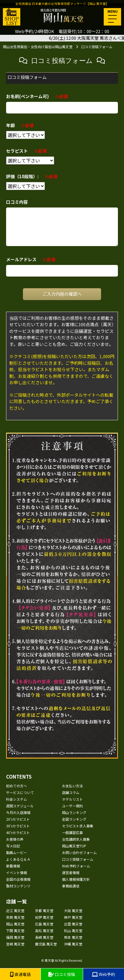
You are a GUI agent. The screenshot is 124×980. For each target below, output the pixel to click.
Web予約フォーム (76, 866)
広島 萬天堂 (44, 924)
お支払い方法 (72, 786)
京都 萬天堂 (44, 910)
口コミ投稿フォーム (78, 859)
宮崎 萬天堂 (15, 944)
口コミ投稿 (62, 974)
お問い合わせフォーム (79, 852)
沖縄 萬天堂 (73, 944)
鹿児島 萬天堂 (46, 944)
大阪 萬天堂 (73, 910)
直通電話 (20, 974)
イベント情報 (17, 872)
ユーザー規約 (72, 806)
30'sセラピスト (18, 826)
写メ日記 (13, 846)
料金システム (17, 799)
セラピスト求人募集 (78, 826)
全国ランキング (74, 819)
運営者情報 (71, 872)
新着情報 (13, 866)
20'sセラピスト (18, 819)
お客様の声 (15, 839)
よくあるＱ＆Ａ (18, 859)
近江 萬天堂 (15, 910)
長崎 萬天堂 (44, 937)
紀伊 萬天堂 (44, 917)
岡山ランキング (74, 812)
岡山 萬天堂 (15, 924)
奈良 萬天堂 (15, 917)
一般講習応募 (72, 832)
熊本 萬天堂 (73, 937)
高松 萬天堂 (44, 931)
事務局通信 (71, 886)
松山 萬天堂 (73, 931)
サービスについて (20, 792)
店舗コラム (71, 792)
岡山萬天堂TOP (74, 846)
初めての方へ (17, 786)
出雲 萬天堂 (73, 924)
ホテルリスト (72, 799)
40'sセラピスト (18, 832)
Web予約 (103, 974)
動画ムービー (17, 852)
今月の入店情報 (18, 812)
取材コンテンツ (18, 886)
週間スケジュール (20, 806)
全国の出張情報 (18, 879)
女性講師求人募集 (76, 839)
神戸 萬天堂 (73, 917)
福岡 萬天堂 (15, 937)
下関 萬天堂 (15, 931)
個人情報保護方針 (76, 879)
